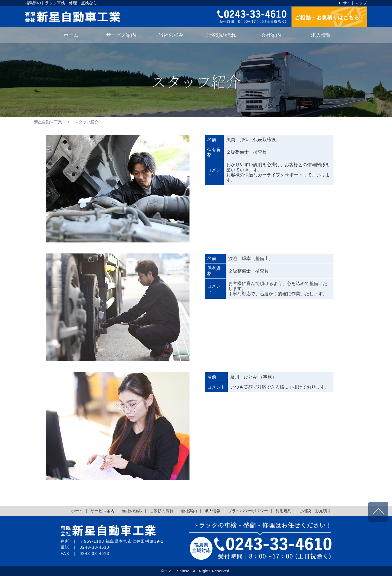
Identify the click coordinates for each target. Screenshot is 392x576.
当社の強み (132, 511)
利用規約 (283, 511)
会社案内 (189, 511)
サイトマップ (355, 3)
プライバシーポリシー (248, 511)
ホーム (77, 511)
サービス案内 (102, 511)
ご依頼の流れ (161, 511)
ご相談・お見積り (315, 511)
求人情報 (212, 511)
